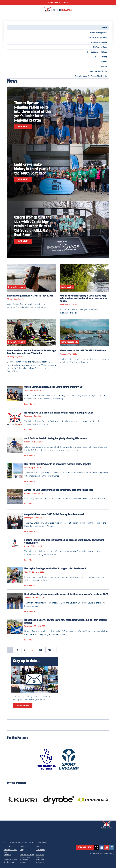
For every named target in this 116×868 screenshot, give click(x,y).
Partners (103, 61)
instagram (112, 848)
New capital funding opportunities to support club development (55, 569)
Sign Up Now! (23, 706)
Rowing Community (99, 42)
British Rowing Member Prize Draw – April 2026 (30, 296)
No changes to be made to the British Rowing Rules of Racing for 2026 (59, 413)
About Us (7, 846)
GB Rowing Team (100, 47)
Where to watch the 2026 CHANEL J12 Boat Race (83, 351)
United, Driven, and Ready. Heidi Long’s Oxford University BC (53, 387)
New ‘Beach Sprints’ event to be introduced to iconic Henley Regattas (58, 464)
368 (40, 650)
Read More (29, 404)
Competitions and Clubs (97, 52)
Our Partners (40, 850)
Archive (104, 66)
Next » (51, 650)
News (104, 27)
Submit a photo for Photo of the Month (91, 76)
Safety (22, 850)
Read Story (23, 127)
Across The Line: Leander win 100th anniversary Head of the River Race (59, 490)
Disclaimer (7, 855)
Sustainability (67, 287)
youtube (107, 848)
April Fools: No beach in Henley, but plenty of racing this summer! (56, 439)
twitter (97, 848)
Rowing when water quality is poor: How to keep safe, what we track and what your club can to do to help (84, 299)
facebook (102, 848)
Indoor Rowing (101, 57)
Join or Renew (85, 848)
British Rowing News (98, 32)
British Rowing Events (98, 37)
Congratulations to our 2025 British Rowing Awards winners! (54, 514)
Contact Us (24, 846)
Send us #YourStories (98, 71)
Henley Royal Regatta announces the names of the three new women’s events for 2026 (66, 594)
